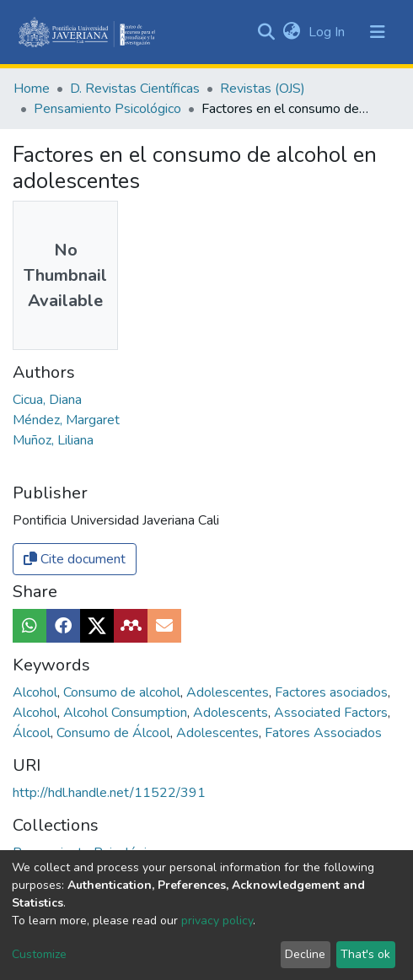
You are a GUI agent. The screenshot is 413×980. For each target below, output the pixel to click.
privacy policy (217, 921)
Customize (39, 954)
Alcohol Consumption (127, 713)
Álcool (33, 733)
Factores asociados (333, 692)
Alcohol (37, 692)
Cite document (75, 559)
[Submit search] (266, 32)
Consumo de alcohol (123, 692)
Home (32, 89)
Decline (305, 954)
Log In (328, 32)
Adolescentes (229, 692)
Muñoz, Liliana (53, 440)
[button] (291, 32)
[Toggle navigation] (378, 32)
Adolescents (232, 713)
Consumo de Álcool (115, 733)
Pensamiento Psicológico (107, 109)
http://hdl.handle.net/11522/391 (109, 793)
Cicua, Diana (47, 400)
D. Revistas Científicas (135, 89)
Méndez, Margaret (66, 420)
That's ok (365, 954)
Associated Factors (333, 713)
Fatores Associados (323, 733)
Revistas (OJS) (263, 89)
